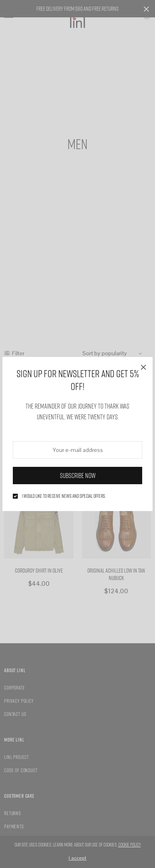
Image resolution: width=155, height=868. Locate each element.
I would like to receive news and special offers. (64, 496)
